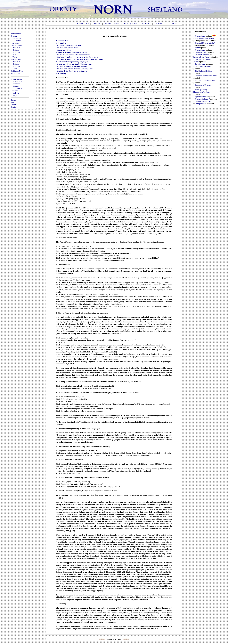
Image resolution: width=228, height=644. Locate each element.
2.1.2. (58, 141)
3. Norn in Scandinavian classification (72, 52)
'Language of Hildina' (203, 66)
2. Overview (61, 43)
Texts (15, 57)
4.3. (57, 477)
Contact (174, 24)
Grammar (16, 52)
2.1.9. (58, 170)
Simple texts (17, 88)
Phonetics (16, 48)
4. (57, 428)
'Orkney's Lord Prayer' (201, 57)
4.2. (57, 460)
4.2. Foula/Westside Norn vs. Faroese (72, 66)
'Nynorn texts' (200, 36)
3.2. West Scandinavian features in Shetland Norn (77, 57)
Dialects (16, 50)
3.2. (57, 382)
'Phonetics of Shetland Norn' (206, 76)
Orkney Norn (131, 24)
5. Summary (61, 73)
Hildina (15, 55)
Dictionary (17, 86)
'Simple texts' (201, 104)
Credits (14, 105)
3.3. (57, 392)
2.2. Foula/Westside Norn (67, 48)
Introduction (83, 24)
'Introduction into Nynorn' (205, 101)
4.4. (57, 491)
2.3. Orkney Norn (64, 50)
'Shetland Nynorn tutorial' (205, 38)
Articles (16, 43)
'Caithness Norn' (201, 52)
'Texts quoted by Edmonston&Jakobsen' (201, 91)
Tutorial (15, 91)
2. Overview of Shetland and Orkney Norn (74, 119)
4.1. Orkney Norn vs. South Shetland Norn (74, 64)
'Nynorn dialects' (201, 97)
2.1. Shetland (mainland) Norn (69, 45)
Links (13, 102)
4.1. (57, 446)
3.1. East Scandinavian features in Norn (73, 55)
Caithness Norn (17, 71)
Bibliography (16, 73)
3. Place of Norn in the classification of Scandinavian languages (82, 313)
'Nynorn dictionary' (202, 99)
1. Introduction (62, 41)
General (96, 24)
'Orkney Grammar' (202, 55)
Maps (15, 95)
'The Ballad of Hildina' (203, 71)
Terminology (18, 38)
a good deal (123, 331)
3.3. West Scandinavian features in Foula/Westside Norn (80, 59)
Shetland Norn (112, 24)
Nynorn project (17, 79)
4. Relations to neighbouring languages (72, 62)
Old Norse (17, 41)
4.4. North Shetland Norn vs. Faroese (72, 71)
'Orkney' (198, 59)
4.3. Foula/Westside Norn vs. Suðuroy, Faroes (76, 69)
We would (60, 535)
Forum (159, 24)
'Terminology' (200, 64)
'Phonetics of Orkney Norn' (205, 80)
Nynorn (145, 24)
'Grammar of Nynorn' (203, 85)
